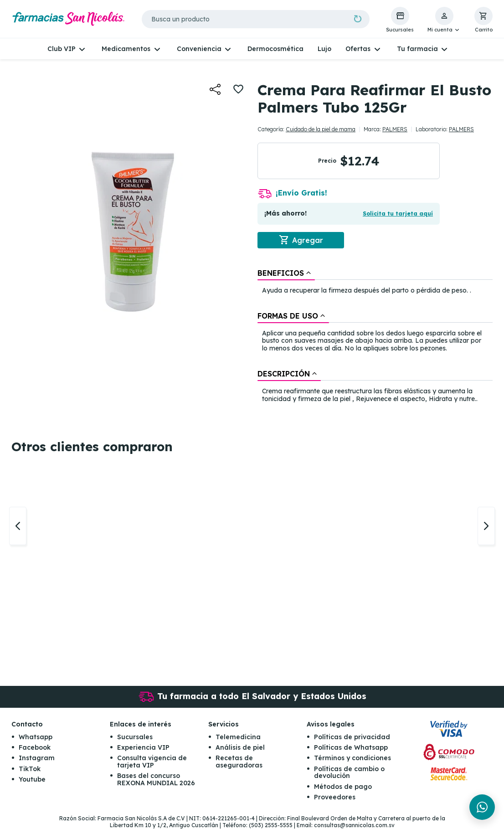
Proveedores (335, 798)
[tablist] (375, 337)
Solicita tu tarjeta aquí (398, 214)
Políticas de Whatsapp (351, 748)
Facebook (35, 748)
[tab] (286, 273)
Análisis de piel (240, 748)
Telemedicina (238, 737)
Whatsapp (36, 737)
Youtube (32, 780)
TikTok (30, 769)
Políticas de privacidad (352, 737)
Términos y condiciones (352, 758)
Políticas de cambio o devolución (349, 772)
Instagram (37, 758)
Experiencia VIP (143, 748)
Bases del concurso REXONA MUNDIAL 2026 (156, 780)
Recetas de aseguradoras (239, 762)
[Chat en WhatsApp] (482, 807)
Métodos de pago (343, 787)
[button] (444, 20)
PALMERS (395, 129)
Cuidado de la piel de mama (321, 129)
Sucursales (135, 737)
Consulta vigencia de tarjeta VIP (152, 762)
